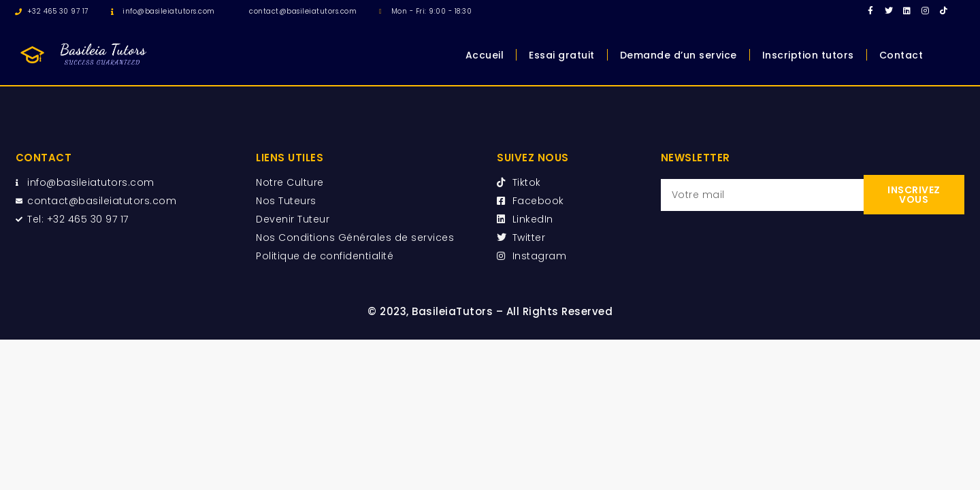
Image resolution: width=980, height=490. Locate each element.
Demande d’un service (679, 55)
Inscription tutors (808, 55)
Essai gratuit (562, 55)
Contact (901, 55)
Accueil (485, 55)
